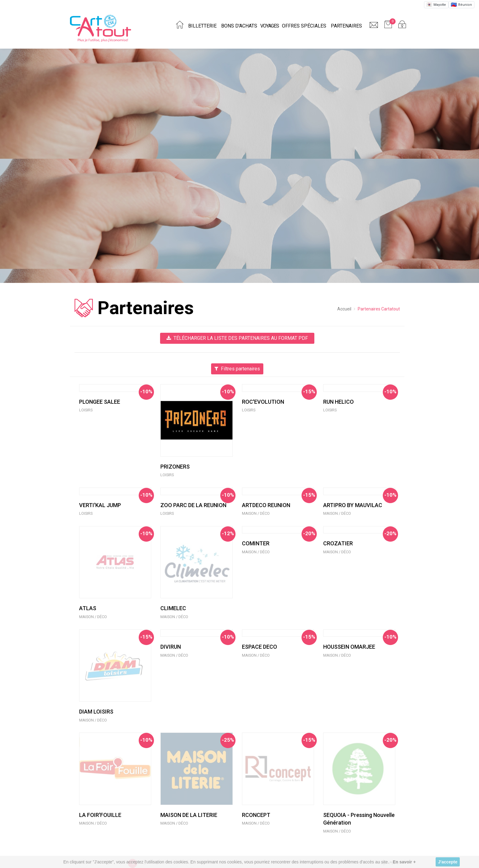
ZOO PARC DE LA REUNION (193, 505)
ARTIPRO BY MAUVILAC (353, 505)
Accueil (344, 309)
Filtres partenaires (237, 369)
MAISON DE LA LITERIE (189, 815)
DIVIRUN (171, 647)
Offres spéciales (304, 26)
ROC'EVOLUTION (263, 402)
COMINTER (256, 543)
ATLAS (88, 608)
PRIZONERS (175, 467)
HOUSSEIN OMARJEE (349, 647)
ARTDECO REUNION (266, 505)
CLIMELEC (173, 608)
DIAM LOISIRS (96, 712)
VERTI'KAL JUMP (100, 505)
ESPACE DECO (260, 647)
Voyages (270, 26)
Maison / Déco (256, 513)
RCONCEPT (256, 815)
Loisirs (86, 410)
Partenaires (346, 26)
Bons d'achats (239, 26)
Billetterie (202, 26)
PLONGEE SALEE (100, 402)
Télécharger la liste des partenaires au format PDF (237, 338)
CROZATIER (338, 543)
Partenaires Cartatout (379, 309)
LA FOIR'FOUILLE (100, 815)
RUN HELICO (338, 402)
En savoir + (404, 862)
